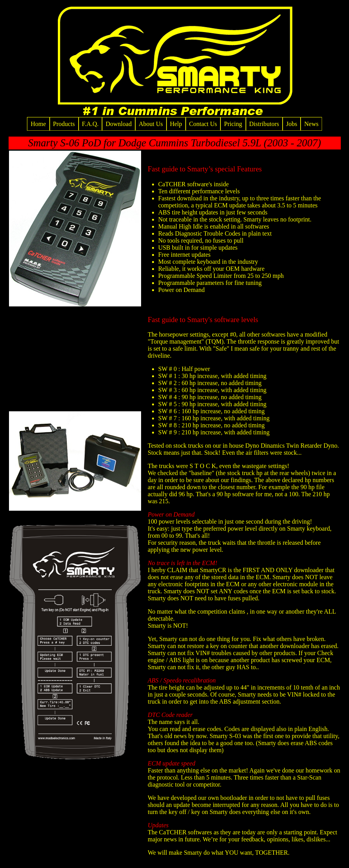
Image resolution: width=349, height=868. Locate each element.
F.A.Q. (90, 124)
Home (38, 124)
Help (176, 124)
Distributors (264, 124)
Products (64, 124)
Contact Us (203, 124)
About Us (151, 124)
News (311, 124)
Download (119, 124)
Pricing (233, 124)
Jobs (292, 124)
